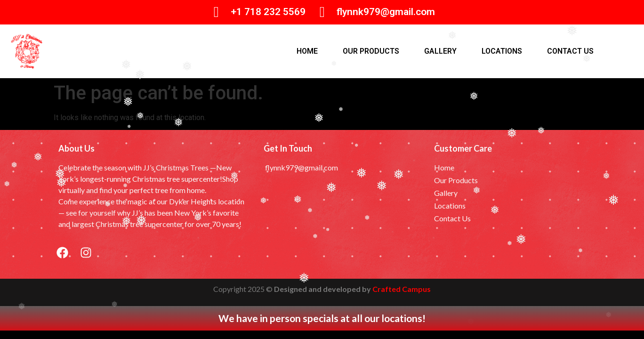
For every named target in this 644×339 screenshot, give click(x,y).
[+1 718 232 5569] (216, 12)
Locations (502, 51)
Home (307, 51)
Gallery (440, 51)
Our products (371, 51)
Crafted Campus (402, 289)
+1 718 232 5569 (268, 12)
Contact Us (570, 51)
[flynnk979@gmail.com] (322, 12)
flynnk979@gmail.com (386, 12)
